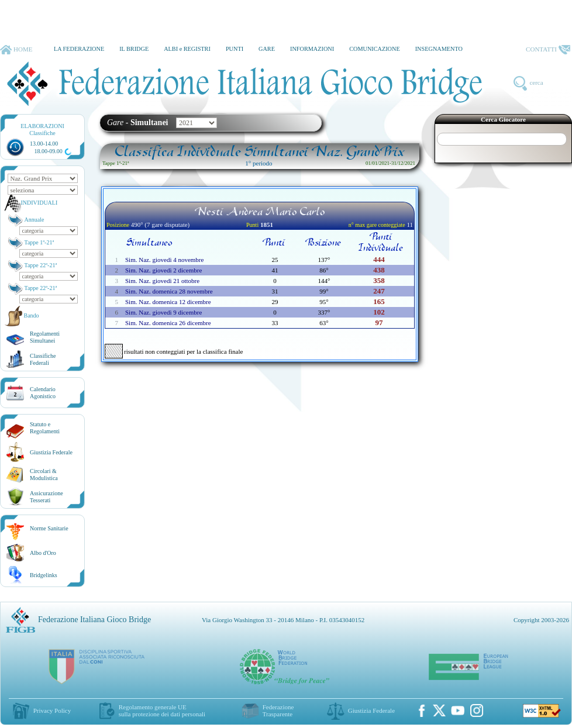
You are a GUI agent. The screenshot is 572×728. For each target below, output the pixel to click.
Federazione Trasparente (278, 710)
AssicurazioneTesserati (46, 497)
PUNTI (235, 49)
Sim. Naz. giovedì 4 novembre (164, 260)
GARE (267, 49)
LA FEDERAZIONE (79, 49)
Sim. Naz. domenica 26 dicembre (168, 323)
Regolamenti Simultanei (45, 337)
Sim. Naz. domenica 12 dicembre (168, 302)
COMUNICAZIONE (375, 49)
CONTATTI (548, 50)
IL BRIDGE (134, 49)
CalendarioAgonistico (43, 393)
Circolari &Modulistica (44, 475)
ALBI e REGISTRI (187, 49)
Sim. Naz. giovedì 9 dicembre (163, 312)
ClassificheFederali (43, 359)
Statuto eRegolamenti (45, 428)
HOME (16, 50)
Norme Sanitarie (49, 528)
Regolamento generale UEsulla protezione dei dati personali (162, 710)
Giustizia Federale (51, 452)
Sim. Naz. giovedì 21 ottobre (162, 281)
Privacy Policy (52, 710)
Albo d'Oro (43, 553)
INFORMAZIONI (312, 49)
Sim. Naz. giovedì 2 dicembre (163, 270)
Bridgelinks (44, 575)
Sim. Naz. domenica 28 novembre (169, 291)
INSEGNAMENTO (439, 49)
